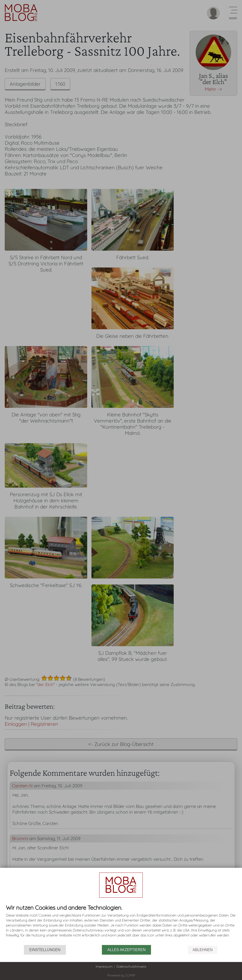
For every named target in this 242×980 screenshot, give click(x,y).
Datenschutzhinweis (131, 967)
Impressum (104, 967)
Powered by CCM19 (121, 975)
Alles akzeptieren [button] (126, 950)
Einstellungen (45, 950)
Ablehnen (203, 950)
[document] (121, 925)
